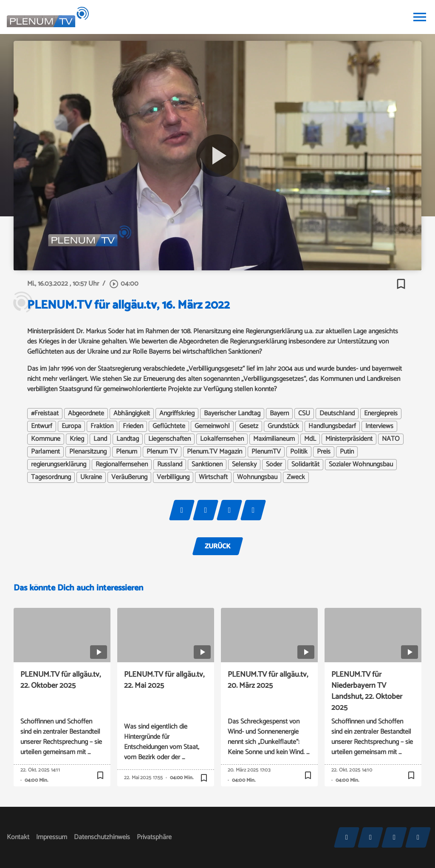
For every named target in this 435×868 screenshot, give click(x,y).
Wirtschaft (213, 477)
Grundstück (283, 426)
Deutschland (337, 414)
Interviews (379, 426)
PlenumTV (266, 452)
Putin (347, 452)
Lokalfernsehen (222, 439)
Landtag (128, 439)
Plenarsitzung (88, 452)
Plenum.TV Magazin (215, 452)
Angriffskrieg (177, 414)
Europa (71, 426)
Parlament (45, 452)
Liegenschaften (169, 439)
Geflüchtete (169, 426)
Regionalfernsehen (122, 465)
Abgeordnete (86, 414)
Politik (299, 452)
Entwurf (42, 426)
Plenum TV (162, 452)
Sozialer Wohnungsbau (361, 465)
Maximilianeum (274, 439)
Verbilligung (173, 477)
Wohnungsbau (257, 477)
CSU (304, 414)
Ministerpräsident (349, 439)
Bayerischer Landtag (232, 414)
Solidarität (305, 465)
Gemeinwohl (212, 426)
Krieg (77, 439)
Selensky (244, 465)
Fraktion (102, 426)
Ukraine (91, 477)
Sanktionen (207, 465)
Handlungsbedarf (332, 426)
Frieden (133, 426)
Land (100, 439)
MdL (310, 439)
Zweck (296, 477)
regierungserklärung (59, 465)
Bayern (279, 414)
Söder (274, 465)
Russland (170, 465)
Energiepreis (381, 414)
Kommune (46, 439)
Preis (324, 452)
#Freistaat (45, 414)
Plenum (127, 452)
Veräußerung (129, 477)
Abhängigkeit (132, 414)
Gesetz (249, 426)
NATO (391, 439)
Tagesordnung (51, 477)
